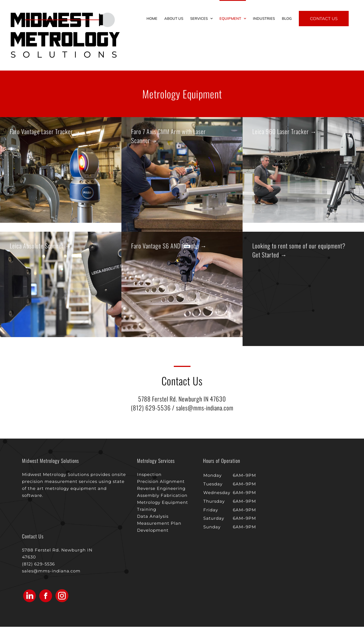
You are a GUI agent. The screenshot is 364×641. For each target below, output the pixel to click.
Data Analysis (153, 516)
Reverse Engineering (161, 488)
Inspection (149, 474)
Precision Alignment (161, 481)
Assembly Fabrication (162, 495)
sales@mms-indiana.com (205, 408)
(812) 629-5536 (151, 408)
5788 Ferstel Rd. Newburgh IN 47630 (182, 399)
